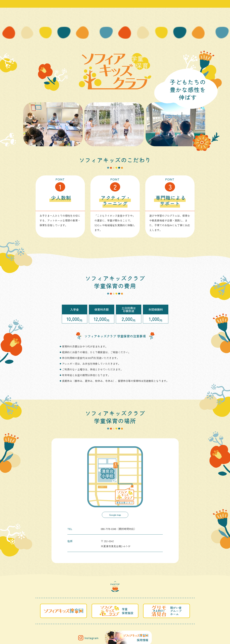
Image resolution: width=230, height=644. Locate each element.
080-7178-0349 (108, 529)
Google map (115, 515)
